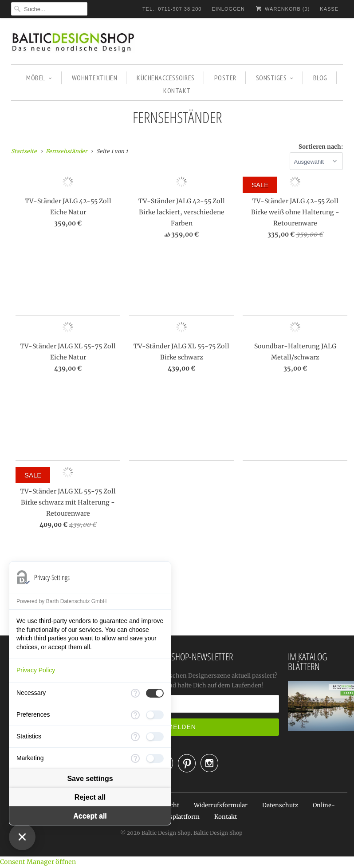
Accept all (90, 816)
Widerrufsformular (221, 805)
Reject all (90, 797)
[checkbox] (155, 693)
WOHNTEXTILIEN (95, 78)
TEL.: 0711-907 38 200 (172, 9)
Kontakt (226, 817)
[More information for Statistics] (135, 737)
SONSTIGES (275, 78)
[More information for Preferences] (135, 715)
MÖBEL (39, 78)
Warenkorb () (282, 9)
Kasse (329, 9)
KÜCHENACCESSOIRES (166, 78)
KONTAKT (177, 91)
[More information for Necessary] (135, 693)
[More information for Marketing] (135, 758)
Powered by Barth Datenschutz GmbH (61, 601)
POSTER (225, 78)
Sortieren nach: (321, 147)
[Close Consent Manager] (22, 837)
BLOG (320, 78)
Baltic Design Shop (166, 833)
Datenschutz (280, 805)
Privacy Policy (36, 670)
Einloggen (228, 9)
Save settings (90, 779)
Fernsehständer (177, 117)
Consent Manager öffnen (38, 862)
